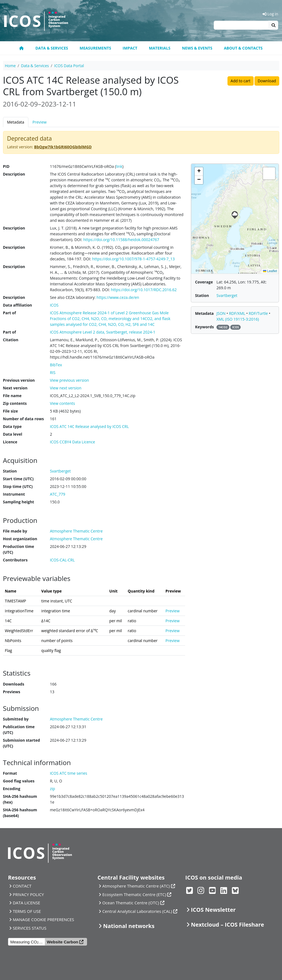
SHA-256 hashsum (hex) (20, 799)
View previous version (69, 380)
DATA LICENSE (26, 903)
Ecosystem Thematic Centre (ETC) (134, 894)
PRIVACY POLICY (28, 894)
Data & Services (52, 48)
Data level (13, 434)
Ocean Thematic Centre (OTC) (131, 903)
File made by (15, 531)
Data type (12, 426)
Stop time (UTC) (18, 486)
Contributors (15, 560)
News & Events (197, 48)
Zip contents (15, 403)
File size (10, 411)
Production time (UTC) (19, 549)
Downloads (14, 684)
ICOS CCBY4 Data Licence (72, 442)
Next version (15, 388)
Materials (160, 48)
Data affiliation (18, 305)
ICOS (54, 305)
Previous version (19, 380)
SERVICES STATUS (29, 928)
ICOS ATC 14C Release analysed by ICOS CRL (89, 426)
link (119, 166)
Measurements (95, 48)
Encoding (12, 789)
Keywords (204, 327)
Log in (270, 14)
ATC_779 (58, 494)
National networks (129, 926)
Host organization (20, 539)
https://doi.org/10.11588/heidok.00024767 (121, 240)
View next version (66, 388)
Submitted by (16, 719)
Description (14, 174)
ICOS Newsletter (213, 910)
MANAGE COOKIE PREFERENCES (43, 919)
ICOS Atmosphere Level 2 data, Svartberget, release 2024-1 (103, 332)
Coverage (204, 282)
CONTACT (22, 886)
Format (10, 773)
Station (10, 471)
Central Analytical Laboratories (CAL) (137, 911)
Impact (130, 48)
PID (6, 166)
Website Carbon (63, 942)
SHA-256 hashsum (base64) (20, 813)
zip (52, 789)
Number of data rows (24, 419)
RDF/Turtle (259, 313)
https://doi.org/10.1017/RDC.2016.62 (144, 290)
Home (10, 66)
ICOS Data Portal (69, 66)
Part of (10, 313)
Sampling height (19, 502)
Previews (12, 692)
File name (12, 396)
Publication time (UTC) (19, 730)
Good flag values (19, 781)
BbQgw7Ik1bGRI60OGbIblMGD (63, 147)
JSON (222, 313)
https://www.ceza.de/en (118, 297)
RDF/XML (238, 313)
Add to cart (240, 81)
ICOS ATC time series (68, 773)
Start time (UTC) (18, 479)
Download (267, 81)
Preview (40, 122)
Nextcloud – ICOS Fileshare (227, 925)
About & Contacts (243, 48)
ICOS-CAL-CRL (62, 560)
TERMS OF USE (27, 911)
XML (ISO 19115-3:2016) (238, 319)
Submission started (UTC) (22, 743)
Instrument (14, 494)
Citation (11, 340)
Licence (10, 442)
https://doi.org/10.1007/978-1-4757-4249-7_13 (134, 259)
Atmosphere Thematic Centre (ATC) (136, 886)
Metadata (16, 122)
